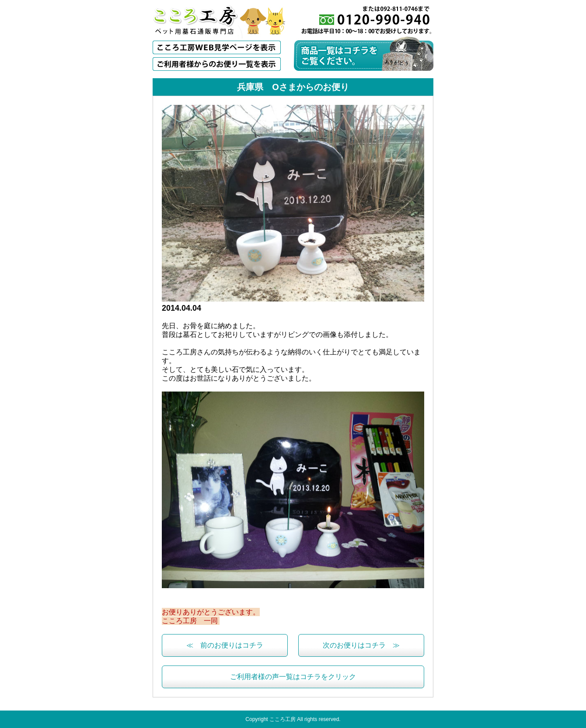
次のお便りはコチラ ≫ (361, 645)
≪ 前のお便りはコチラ (225, 645)
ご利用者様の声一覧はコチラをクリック (293, 677)
